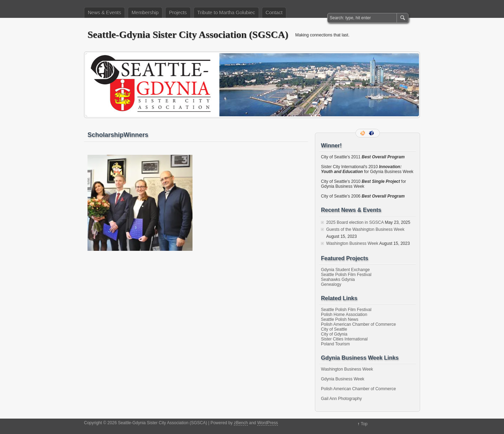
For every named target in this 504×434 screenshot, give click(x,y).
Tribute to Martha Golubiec (226, 13)
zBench (241, 423)
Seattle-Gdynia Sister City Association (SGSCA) (188, 35)
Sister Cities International (344, 339)
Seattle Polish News (340, 319)
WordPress (268, 423)
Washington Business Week (352, 243)
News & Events (104, 13)
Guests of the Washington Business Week (365, 229)
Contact (274, 13)
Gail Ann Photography (341, 399)
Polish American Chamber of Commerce (358, 324)
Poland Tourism (335, 344)
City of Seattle (334, 329)
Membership (145, 13)
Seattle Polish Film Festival (346, 275)
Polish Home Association (344, 315)
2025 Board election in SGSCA (355, 222)
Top (364, 424)
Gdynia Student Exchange (345, 270)
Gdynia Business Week (343, 379)
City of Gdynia (334, 334)
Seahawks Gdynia (338, 280)
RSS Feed (363, 133)
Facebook (372, 133)
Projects (178, 13)
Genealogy (331, 284)
